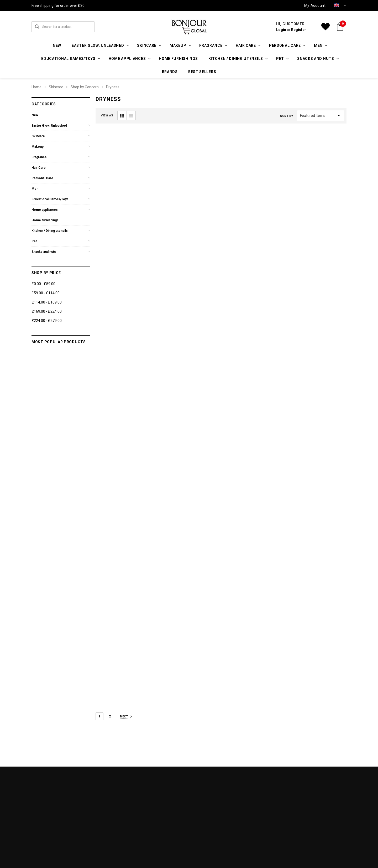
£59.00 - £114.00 (46, 293)
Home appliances (45, 210)
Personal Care (42, 178)
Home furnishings (178, 59)
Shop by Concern (85, 87)
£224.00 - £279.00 (47, 321)
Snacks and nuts (44, 252)
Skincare (56, 87)
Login (281, 30)
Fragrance (39, 157)
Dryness (113, 87)
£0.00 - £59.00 (43, 284)
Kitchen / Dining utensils (50, 231)
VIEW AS (107, 115)
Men (35, 189)
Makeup (38, 147)
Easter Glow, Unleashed (49, 126)
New (57, 45)
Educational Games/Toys (50, 199)
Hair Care (39, 168)
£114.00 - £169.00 (47, 302)
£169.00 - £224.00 (47, 311)
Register (299, 30)
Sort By (287, 116)
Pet (34, 241)
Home (36, 87)
